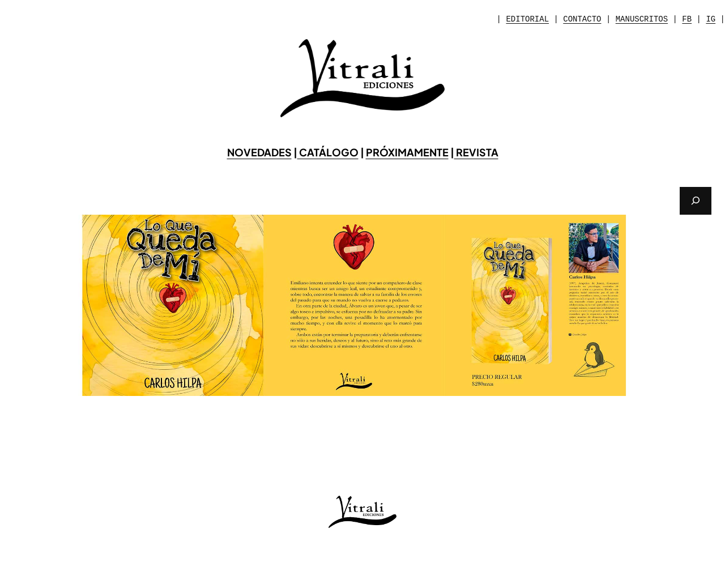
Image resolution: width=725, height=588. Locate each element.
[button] (18, 305)
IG (711, 19)
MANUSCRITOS (642, 19)
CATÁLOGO (328, 152)
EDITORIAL (527, 19)
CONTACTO (582, 19)
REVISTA (476, 152)
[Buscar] (696, 201)
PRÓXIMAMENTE (407, 152)
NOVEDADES (259, 152)
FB (687, 19)
